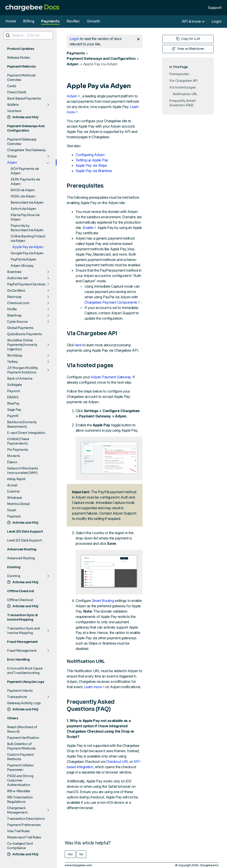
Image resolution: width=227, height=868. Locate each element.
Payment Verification (23, 738)
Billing (29, 21)
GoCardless (16, 291)
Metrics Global (18, 504)
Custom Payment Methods (21, 757)
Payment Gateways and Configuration (101, 59)
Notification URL (185, 94)
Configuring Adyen (90, 155)
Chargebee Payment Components (112, 302)
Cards (12, 86)
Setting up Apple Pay (92, 160)
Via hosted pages (183, 87)
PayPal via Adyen (23, 259)
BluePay (13, 403)
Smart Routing (103, 601)
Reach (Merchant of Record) (22, 729)
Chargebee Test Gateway (26, 150)
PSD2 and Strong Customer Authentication (20, 780)
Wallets (13, 105)
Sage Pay (14, 410)
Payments (50, 21)
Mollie (12, 309)
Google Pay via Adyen (27, 253)
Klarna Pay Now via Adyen (25, 217)
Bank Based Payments (24, 98)
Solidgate (15, 385)
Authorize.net (18, 278)
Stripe (12, 156)
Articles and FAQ (23, 117)
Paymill (13, 416)
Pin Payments (18, 450)
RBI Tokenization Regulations (20, 800)
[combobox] (28, 35)
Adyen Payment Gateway (111, 377)
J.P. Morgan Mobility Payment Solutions (23, 370)
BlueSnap (14, 315)
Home (11, 21)
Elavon (12, 462)
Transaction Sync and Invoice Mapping (23, 631)
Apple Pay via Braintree (94, 171)
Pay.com (14, 391)
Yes (70, 854)
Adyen (12, 162)
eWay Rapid (16, 479)
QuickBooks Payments (24, 334)
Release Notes (19, 58)
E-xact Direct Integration (26, 433)
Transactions (17, 697)
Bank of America (20, 379)
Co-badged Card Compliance (20, 846)
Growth (94, 21)
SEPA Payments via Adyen (25, 182)
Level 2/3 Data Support (24, 540)
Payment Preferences (24, 825)
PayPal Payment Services (26, 284)
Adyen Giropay (22, 266)
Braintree (14, 272)
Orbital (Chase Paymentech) (18, 441)
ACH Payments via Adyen (25, 171)
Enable (89, 228)
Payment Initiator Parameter (21, 768)
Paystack (14, 516)
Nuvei (12, 510)
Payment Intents (20, 691)
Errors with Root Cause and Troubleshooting (25, 671)
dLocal (12, 485)
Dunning (14, 576)
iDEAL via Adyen (23, 196)
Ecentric (13, 491)
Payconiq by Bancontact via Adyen (27, 228)
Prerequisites (179, 74)
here (78, 345)
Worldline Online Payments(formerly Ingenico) (22, 345)
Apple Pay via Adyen (28, 247)
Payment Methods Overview (21, 78)
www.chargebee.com (78, 865)
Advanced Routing (21, 558)
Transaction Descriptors (26, 819)
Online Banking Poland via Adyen (28, 239)
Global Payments (20, 328)
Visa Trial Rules (18, 831)
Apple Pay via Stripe (91, 165)
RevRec (73, 21)
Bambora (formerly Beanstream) (22, 424)
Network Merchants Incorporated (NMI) (23, 471)
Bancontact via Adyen (27, 202)
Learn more (94, 687)
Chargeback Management (17, 810)
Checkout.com (18, 303)
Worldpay (15, 355)
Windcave (15, 498)
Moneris (14, 456)
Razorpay (14, 297)
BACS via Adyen (23, 190)
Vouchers (14, 111)
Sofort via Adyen (23, 209)
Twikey (12, 362)
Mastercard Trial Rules (24, 837)
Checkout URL (117, 762)
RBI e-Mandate (19, 791)
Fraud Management (22, 651)
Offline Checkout (20, 600)
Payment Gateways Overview (22, 142)
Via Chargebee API (183, 81)
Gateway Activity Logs (24, 703)
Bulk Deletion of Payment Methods (21, 746)
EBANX (13, 397)
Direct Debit (17, 92)
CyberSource (17, 322)
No (81, 854)
